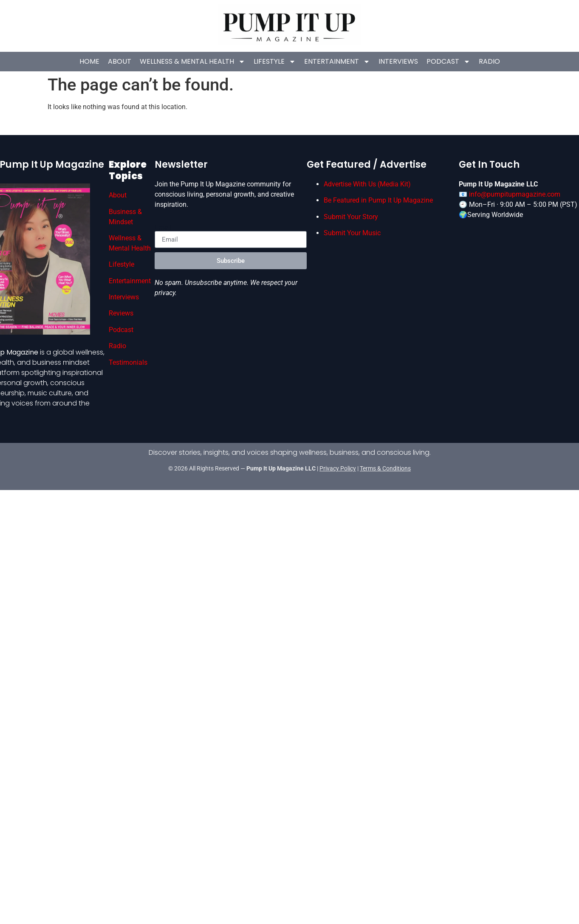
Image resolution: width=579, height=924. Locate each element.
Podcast (448, 62)
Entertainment (337, 62)
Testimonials (128, 362)
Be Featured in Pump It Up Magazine (378, 200)
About (120, 61)
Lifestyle (275, 62)
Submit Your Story (351, 216)
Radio (489, 61)
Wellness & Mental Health (192, 62)
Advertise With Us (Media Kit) (367, 184)
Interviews (398, 61)
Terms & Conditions (385, 468)
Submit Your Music (352, 233)
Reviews (121, 313)
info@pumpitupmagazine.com (515, 194)
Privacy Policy (338, 468)
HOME (89, 61)
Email (163, 228)
